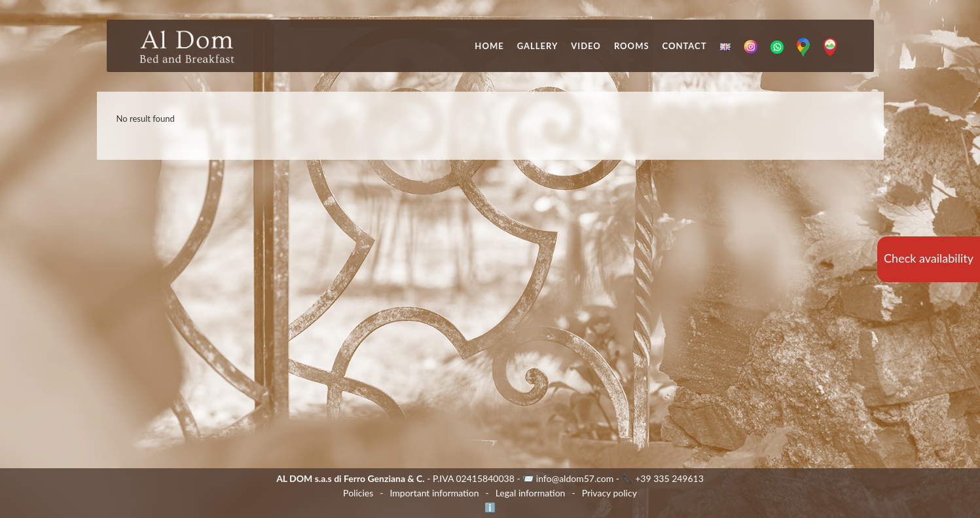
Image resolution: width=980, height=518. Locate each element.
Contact (685, 46)
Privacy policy (609, 493)
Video (586, 46)
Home (489, 46)
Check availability (929, 258)
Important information (434, 493)
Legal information (531, 493)
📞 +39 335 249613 (663, 478)
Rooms (632, 46)
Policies (358, 493)
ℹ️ (490, 507)
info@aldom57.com (575, 478)
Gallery (538, 46)
